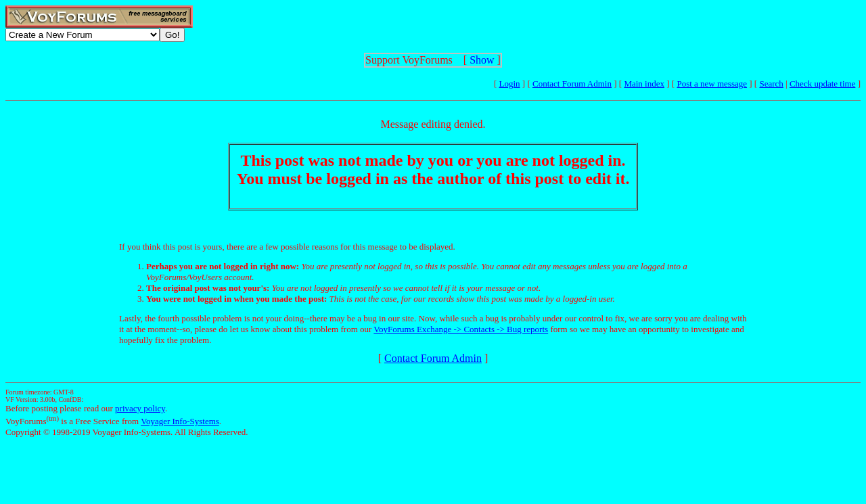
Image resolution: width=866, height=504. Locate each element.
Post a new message (712, 84)
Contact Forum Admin (572, 84)
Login (510, 84)
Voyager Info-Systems (180, 421)
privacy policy (140, 408)
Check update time (822, 84)
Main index (644, 84)
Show (482, 60)
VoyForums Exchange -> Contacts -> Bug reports (461, 329)
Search (771, 84)
